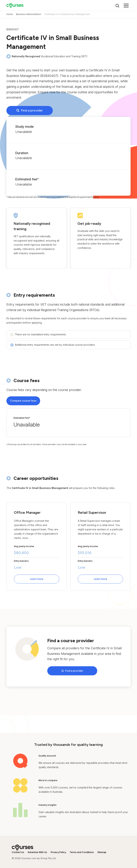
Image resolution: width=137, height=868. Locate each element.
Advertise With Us (37, 851)
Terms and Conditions (82, 851)
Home (10, 14)
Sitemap (102, 851)
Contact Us (18, 851)
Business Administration (29, 14)
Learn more (37, 579)
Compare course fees (23, 401)
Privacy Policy (58, 851)
